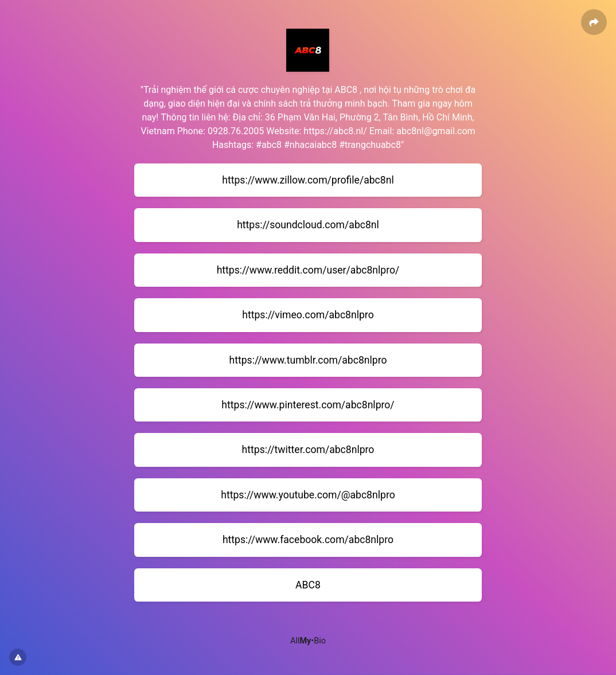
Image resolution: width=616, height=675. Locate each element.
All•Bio (308, 641)
